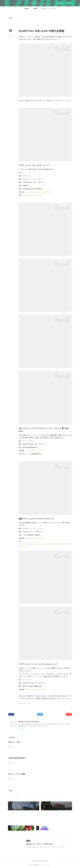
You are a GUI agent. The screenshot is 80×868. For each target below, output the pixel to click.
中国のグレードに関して (15, 742)
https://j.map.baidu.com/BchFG (35, 690)
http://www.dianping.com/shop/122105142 (39, 192)
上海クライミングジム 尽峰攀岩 (17, 774)
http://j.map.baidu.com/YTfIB (35, 451)
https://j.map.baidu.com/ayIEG (32, 195)
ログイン (70, 3)
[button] (27, 9)
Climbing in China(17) (27, 703)
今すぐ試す (60, 3)
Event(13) (21, 703)
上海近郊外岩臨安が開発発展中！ (17, 758)
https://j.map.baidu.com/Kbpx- (35, 538)
